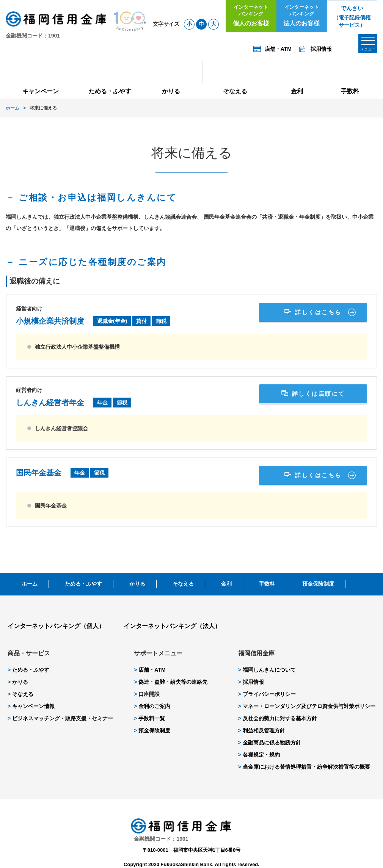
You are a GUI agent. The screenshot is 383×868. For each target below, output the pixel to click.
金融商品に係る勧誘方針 (270, 743)
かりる (137, 584)
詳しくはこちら (318, 312)
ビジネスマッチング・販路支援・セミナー (60, 718)
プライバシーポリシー (267, 694)
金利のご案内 (152, 706)
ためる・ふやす (83, 584)
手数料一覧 (149, 718)
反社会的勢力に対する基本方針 (278, 718)
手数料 (267, 584)
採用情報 (251, 682)
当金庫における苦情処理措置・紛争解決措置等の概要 (304, 767)
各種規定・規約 (259, 755)
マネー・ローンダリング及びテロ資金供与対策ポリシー (307, 706)
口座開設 (147, 694)
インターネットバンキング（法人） (172, 626)
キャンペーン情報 (31, 706)
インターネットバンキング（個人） (56, 626)
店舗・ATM (150, 670)
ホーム (13, 108)
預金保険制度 (318, 584)
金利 (226, 584)
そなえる (183, 584)
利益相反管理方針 (262, 730)
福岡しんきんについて (267, 670)
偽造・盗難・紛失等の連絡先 (171, 682)
